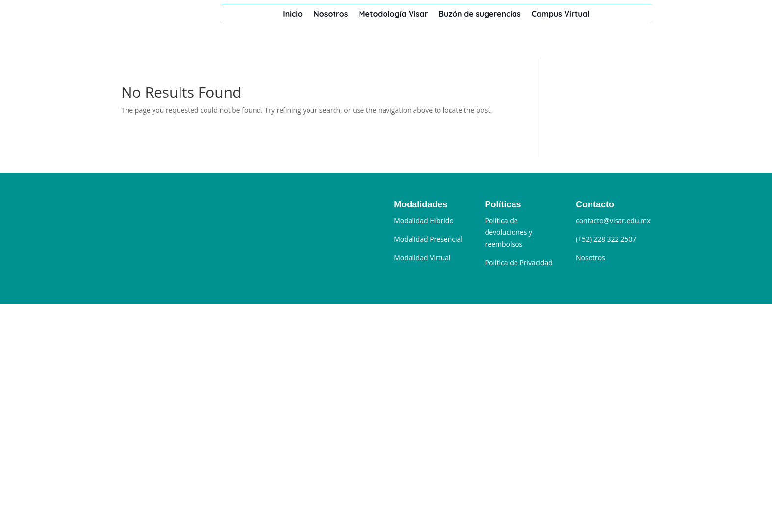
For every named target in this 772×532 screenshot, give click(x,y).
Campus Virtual (561, 14)
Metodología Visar (393, 14)
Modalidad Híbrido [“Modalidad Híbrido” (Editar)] (424, 220)
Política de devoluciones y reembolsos (509, 232)
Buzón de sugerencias (480, 14)
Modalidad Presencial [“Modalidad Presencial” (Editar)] (428, 239)
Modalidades (421, 204)
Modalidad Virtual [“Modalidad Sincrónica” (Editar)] (422, 258)
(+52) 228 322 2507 (606, 239)
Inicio (293, 14)
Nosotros (331, 14)
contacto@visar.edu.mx (613, 220)
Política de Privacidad (519, 263)
